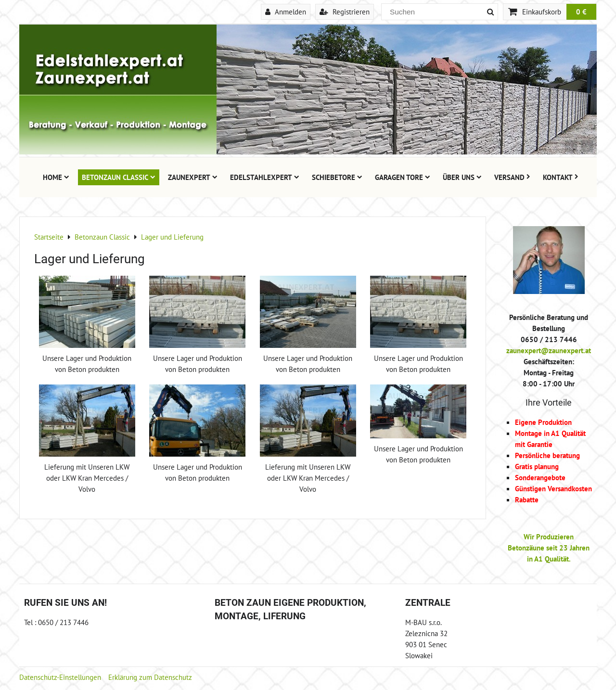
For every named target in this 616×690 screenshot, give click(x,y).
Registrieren (345, 12)
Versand (512, 177)
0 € (581, 12)
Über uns (462, 177)
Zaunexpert (193, 177)
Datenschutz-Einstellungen (60, 677)
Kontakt (561, 177)
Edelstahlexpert (265, 177)
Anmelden (286, 12)
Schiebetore (337, 177)
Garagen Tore (403, 177)
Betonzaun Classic (119, 177)
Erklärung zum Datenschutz (150, 677)
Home (56, 177)
